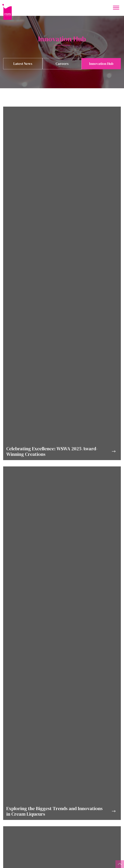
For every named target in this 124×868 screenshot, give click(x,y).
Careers (62, 64)
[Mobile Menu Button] (116, 8)
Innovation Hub (101, 64)
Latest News (23, 64)
